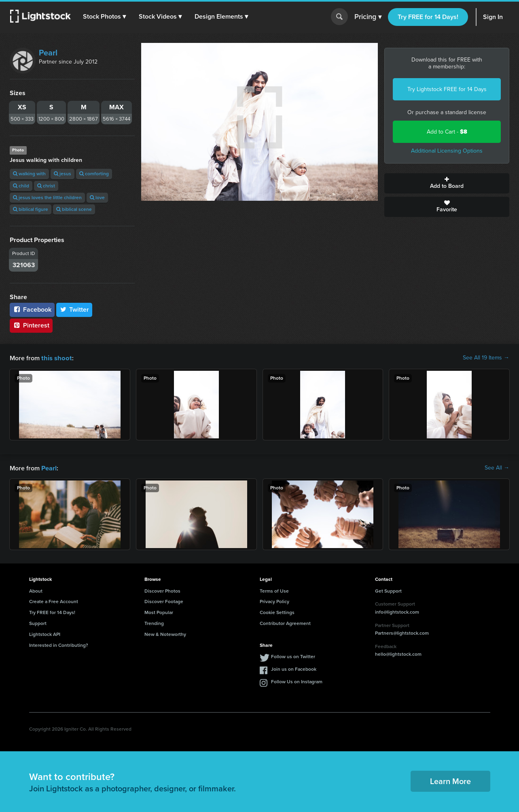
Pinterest (31, 325)
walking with (29, 174)
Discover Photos (162, 590)
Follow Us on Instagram (297, 681)
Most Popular (159, 612)
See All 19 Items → (486, 358)
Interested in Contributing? (59, 644)
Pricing (368, 17)
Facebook (32, 309)
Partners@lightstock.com (402, 632)
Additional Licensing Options (447, 151)
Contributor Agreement (285, 623)
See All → (497, 468)
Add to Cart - (447, 132)
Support (38, 623)
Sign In (493, 17)
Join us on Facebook (294, 668)
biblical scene (74, 209)
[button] (105, 17)
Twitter (74, 309)
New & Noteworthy (165, 633)
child (21, 186)
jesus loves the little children (47, 198)
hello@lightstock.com (398, 653)
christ (46, 186)
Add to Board (447, 183)
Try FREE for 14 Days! (428, 17)
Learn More (450, 780)
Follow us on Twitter (293, 656)
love (97, 198)
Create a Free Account (54, 601)
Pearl (48, 53)
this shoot (55, 358)
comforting (94, 174)
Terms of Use (274, 590)
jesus (62, 174)
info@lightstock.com (397, 611)
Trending (154, 623)
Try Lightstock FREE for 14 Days (447, 89)
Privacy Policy (274, 601)
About (36, 590)
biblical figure (31, 209)
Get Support (388, 590)
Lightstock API (45, 633)
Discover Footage (164, 601)
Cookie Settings (277, 612)
